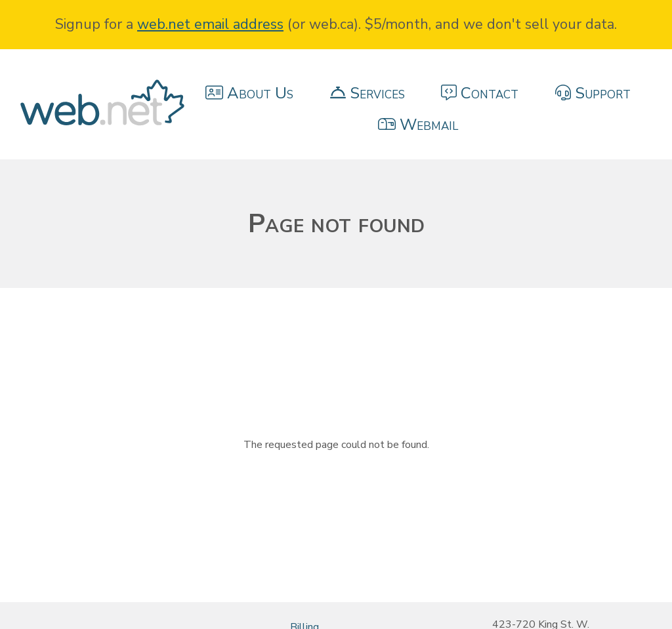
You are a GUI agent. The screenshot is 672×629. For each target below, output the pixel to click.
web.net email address (210, 24)
